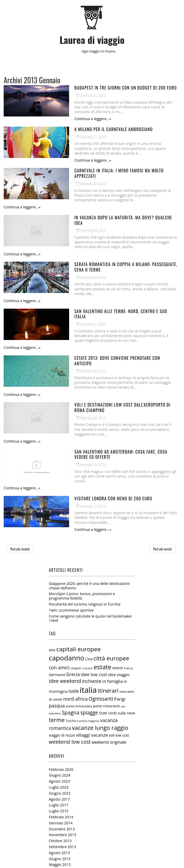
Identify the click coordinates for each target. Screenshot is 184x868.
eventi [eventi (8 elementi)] (118, 591)
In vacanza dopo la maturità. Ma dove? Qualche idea (97, 199)
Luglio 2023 (59, 710)
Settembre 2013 (63, 770)
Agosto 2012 (60, 835)
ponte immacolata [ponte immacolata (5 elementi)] (79, 629)
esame (110, 51)
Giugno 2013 (60, 782)
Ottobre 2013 (60, 764)
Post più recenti (20, 472)
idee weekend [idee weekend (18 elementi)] (65, 604)
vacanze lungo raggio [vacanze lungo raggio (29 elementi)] (100, 651)
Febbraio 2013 (61, 799)
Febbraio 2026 (61, 692)
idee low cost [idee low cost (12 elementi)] (94, 598)
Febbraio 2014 (61, 740)
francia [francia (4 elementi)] (128, 591)
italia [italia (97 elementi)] (88, 613)
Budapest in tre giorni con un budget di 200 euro (94, 88)
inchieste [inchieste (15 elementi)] (92, 604)
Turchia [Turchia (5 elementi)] (71, 644)
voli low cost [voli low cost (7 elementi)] (119, 659)
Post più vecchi (162, 472)
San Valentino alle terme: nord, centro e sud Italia (96, 278)
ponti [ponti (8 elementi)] (97, 629)
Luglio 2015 (59, 734)
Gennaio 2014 (61, 746)
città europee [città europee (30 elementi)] (111, 581)
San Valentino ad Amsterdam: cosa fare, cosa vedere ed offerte (108, 389)
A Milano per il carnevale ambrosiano (82, 125)
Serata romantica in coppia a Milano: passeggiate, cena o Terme (108, 241)
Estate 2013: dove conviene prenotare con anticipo (95, 315)
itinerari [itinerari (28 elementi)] (108, 614)
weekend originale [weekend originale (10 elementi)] (109, 665)
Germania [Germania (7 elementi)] (57, 598)
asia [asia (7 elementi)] (52, 573)
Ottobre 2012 (60, 823)
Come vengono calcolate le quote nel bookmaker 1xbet (91, 541)
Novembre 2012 (63, 817)
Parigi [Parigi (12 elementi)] (120, 622)
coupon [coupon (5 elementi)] (76, 591)
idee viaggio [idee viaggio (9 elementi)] (119, 598)
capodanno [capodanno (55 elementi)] (67, 581)
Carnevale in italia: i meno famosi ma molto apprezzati (99, 162)
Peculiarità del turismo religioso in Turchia (85, 527)
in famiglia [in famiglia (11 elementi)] (113, 605)
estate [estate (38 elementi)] (103, 590)
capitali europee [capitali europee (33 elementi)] (79, 572)
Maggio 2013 (60, 788)
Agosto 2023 (60, 704)
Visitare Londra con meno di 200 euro (82, 426)
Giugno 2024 (60, 698)
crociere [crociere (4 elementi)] (87, 591)
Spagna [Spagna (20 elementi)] (71, 635)
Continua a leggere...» (61, 114)
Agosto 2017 (60, 722)
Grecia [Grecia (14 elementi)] (73, 597)
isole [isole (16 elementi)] (74, 614)
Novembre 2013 (63, 758)
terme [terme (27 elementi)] (57, 643)
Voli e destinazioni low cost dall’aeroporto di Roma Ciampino (107, 352)
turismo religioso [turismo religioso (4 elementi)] (88, 644)
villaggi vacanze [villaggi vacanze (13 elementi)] (92, 658)
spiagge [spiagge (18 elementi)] (89, 636)
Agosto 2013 (60, 776)
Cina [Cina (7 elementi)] (89, 582)
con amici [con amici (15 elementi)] (59, 590)
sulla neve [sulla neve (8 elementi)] (126, 636)
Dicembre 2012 (62, 811)
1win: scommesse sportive (71, 533)
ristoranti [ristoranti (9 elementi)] (111, 629)
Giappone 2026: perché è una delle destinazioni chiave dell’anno (89, 509)
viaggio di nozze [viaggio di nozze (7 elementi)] (62, 659)
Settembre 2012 (63, 829)
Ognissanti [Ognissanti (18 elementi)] (101, 622)
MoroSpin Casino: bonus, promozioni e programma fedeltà (82, 519)
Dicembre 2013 (62, 752)
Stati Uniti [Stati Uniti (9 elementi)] (108, 636)
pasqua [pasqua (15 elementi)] (57, 629)
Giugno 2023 (60, 716)
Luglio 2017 (59, 728)
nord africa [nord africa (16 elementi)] (76, 622)
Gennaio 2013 (61, 805)
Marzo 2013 (59, 794)
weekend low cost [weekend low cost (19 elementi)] (70, 665)
